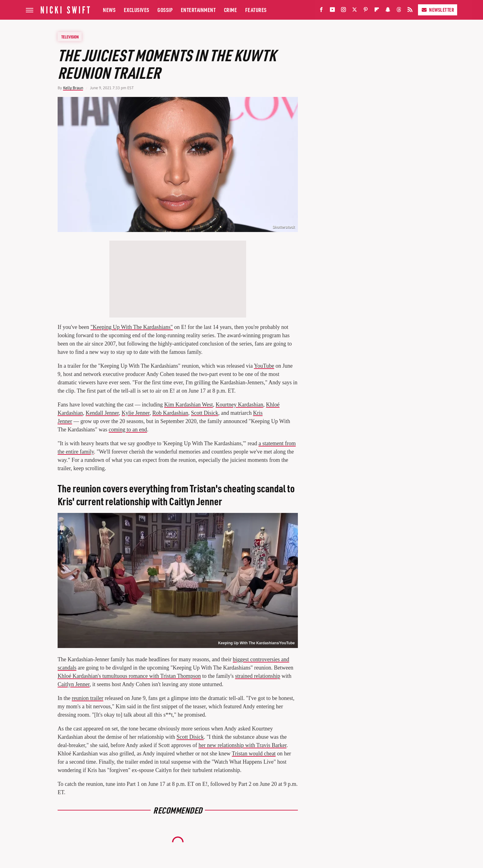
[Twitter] (355, 11)
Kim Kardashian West (189, 405)
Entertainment (198, 10)
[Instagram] (343, 11)
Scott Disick (205, 413)
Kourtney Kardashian (239, 405)
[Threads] (399, 11)
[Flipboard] (377, 11)
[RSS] (410, 11)
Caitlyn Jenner (74, 684)
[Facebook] (321, 11)
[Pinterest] (366, 11)
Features (256, 10)
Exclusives (137, 10)
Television (70, 37)
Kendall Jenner (102, 413)
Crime (231, 10)
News (109, 10)
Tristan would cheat (254, 754)
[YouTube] (332, 11)
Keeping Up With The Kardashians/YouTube (256, 643)
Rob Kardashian (170, 413)
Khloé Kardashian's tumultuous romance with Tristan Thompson (129, 676)
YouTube (264, 366)
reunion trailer (87, 698)
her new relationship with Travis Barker (242, 745)
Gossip (165, 10)
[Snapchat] (388, 11)
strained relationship (258, 676)
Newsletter (438, 10)
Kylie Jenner (136, 413)
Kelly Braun (73, 88)
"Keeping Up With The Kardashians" (132, 327)
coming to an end (128, 430)
